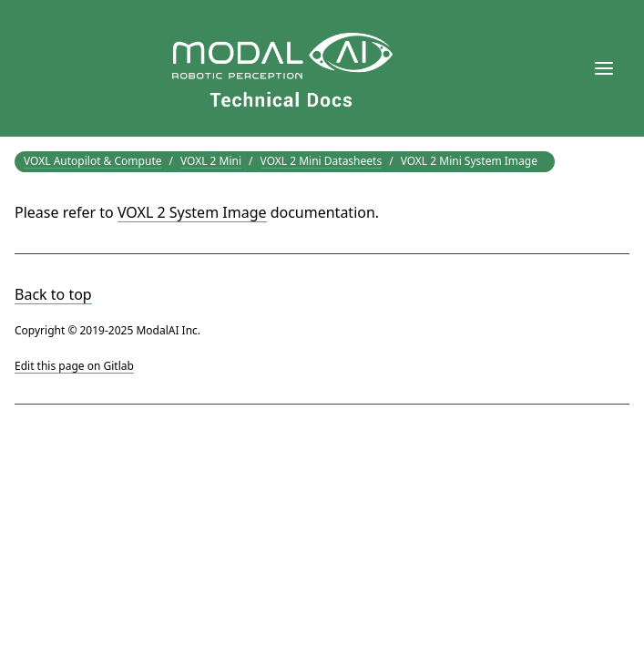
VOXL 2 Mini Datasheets (322, 161)
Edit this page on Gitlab (74, 366)
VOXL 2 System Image (192, 212)
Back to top (53, 294)
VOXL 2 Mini (211, 161)
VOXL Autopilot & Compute (92, 161)
